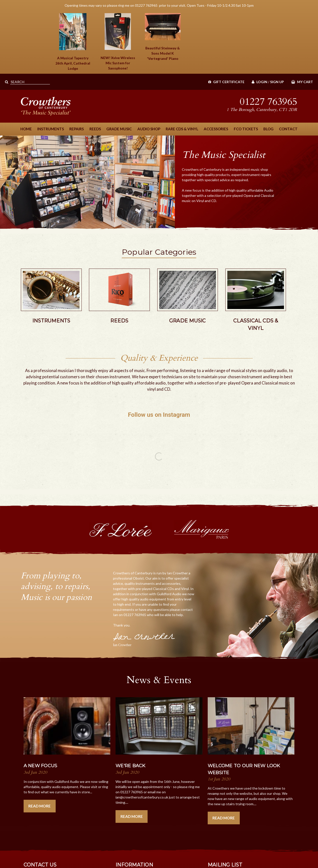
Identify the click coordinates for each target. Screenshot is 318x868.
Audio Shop (149, 129)
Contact (288, 129)
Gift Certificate (226, 82)
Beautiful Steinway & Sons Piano (163, 53)
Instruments (51, 129)
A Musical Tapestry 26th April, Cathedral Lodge (73, 63)
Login (259, 82)
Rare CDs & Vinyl (182, 129)
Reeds (95, 129)
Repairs (77, 129)
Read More (40, 806)
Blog (268, 129)
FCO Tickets (246, 129)
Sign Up (277, 82)
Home (26, 129)
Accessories (216, 129)
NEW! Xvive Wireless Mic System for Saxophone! (118, 63)
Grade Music (119, 129)
